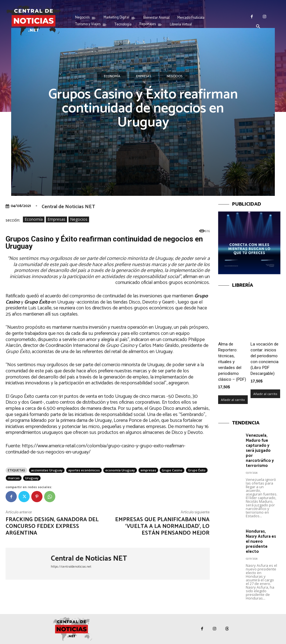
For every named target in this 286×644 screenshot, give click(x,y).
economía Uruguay (120, 470)
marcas (14, 478)
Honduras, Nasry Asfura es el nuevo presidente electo (261, 541)
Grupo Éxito (197, 470)
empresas (148, 470)
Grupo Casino (172, 470)
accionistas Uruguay (47, 470)
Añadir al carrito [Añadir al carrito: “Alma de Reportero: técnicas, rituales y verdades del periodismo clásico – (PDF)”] (233, 400)
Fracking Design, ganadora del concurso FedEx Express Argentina (52, 526)
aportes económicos (84, 470)
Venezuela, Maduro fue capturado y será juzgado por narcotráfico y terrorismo (260, 451)
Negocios (175, 76)
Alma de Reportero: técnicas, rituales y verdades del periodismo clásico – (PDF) (232, 362)
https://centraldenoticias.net (71, 567)
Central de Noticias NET (68, 207)
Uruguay (32, 478)
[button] (258, 27)
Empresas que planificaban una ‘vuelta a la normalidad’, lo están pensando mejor (162, 526)
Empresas (144, 76)
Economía (112, 76)
